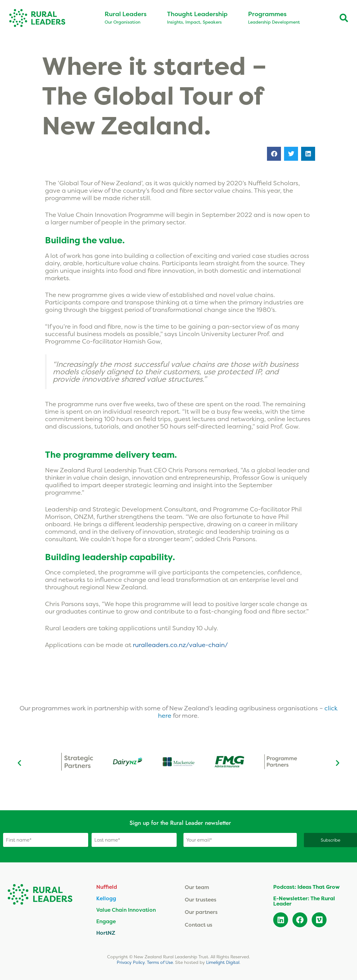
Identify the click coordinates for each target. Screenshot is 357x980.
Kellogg (106, 898)
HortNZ (106, 932)
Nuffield (107, 886)
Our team (197, 887)
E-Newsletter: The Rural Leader (304, 901)
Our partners (201, 912)
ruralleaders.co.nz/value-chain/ (181, 645)
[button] (274, 154)
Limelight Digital (223, 962)
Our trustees (201, 899)
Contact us (199, 924)
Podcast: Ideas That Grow (306, 886)
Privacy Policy (131, 962)
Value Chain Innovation (126, 909)
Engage (106, 921)
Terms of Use (160, 962)
